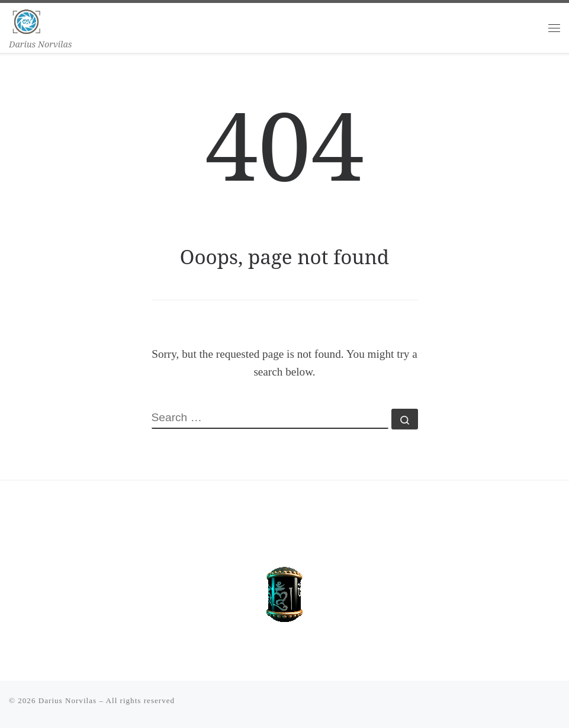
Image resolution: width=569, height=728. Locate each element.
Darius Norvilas (67, 700)
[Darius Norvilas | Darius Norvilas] (27, 20)
